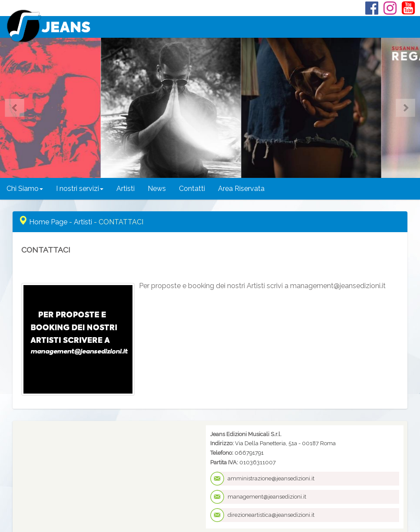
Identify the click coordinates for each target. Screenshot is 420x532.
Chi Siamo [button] (25, 189)
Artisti (126, 189)
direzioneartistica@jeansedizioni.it (271, 515)
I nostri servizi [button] (80, 189)
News (157, 189)
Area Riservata (241, 189)
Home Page (48, 222)
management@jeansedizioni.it (267, 497)
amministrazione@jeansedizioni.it (271, 478)
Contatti (192, 189)
